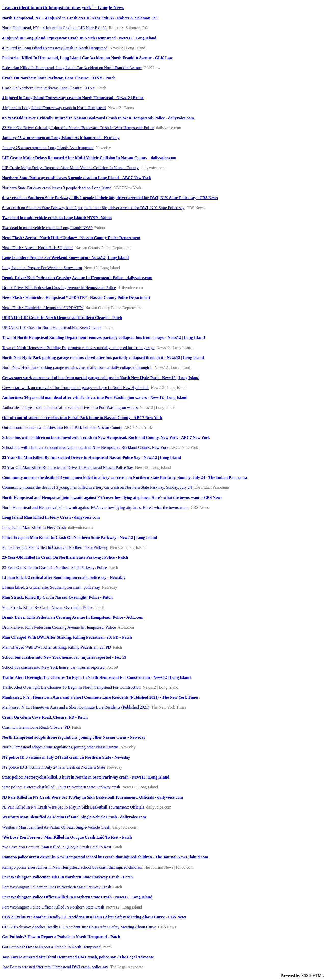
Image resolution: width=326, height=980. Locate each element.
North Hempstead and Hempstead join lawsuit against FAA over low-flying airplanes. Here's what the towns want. (95, 507)
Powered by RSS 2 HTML (302, 976)
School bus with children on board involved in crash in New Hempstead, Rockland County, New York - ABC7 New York (106, 437)
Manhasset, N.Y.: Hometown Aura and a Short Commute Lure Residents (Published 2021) (76, 707)
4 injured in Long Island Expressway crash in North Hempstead (54, 108)
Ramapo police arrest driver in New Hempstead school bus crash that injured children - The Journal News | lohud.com (105, 857)
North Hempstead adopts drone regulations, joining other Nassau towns (60, 747)
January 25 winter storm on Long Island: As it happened (48, 148)
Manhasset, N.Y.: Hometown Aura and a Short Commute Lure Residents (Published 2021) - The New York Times (100, 697)
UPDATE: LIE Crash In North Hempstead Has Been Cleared (52, 328)
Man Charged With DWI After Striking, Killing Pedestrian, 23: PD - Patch (67, 637)
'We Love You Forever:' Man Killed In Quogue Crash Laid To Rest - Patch (67, 837)
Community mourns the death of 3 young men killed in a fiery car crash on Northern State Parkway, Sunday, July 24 (97, 487)
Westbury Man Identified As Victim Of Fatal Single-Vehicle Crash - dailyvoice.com (74, 817)
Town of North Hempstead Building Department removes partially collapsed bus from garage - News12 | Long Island (103, 337)
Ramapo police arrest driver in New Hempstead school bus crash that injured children (72, 867)
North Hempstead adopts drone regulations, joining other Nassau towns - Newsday (74, 737)
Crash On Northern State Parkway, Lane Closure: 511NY (49, 88)
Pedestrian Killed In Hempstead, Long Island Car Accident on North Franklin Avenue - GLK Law (87, 58)
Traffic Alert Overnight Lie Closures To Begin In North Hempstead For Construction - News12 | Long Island (96, 677)
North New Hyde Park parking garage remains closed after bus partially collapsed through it (77, 367)
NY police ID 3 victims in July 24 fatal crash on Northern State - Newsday (66, 757)
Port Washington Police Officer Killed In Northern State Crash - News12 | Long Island (77, 897)
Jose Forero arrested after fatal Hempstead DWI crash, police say (55, 967)
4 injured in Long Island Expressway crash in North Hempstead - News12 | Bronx (73, 98)
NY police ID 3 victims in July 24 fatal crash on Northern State (54, 767)
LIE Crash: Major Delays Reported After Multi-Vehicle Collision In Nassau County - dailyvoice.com (89, 158)
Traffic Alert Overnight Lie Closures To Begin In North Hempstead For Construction (71, 687)
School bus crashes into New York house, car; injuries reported (53, 667)
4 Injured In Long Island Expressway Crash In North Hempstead (55, 48)
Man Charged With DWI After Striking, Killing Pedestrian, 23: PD (57, 647)
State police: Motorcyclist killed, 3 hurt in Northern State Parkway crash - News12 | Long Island (86, 777)
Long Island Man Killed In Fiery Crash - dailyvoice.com (51, 517)
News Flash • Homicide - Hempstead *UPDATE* (43, 308)
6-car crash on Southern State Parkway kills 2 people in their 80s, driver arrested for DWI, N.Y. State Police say (93, 208)
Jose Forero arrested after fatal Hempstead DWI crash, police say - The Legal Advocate (78, 957)
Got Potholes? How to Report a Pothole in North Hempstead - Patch (61, 937)
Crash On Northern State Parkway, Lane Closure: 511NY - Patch (59, 78)
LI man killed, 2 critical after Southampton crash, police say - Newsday (64, 577)
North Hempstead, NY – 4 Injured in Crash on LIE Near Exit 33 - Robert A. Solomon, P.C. (81, 18)
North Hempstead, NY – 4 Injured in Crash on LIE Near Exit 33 (54, 28)
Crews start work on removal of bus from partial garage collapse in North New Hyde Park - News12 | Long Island (101, 378)
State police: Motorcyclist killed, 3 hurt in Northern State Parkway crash (61, 787)
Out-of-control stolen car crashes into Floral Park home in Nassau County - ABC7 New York (82, 418)
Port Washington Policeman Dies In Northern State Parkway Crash (57, 887)
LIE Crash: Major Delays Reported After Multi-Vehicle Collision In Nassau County (70, 168)
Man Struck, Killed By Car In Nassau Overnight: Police (48, 607)
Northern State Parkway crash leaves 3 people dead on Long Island (57, 188)
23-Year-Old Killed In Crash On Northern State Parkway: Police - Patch (65, 557)
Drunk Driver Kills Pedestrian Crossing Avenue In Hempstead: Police (59, 288)
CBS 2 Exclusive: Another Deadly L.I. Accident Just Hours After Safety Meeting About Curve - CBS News (94, 917)
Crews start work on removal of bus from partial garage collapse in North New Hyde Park (75, 388)
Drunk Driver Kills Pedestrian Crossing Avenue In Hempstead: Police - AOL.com (73, 617)
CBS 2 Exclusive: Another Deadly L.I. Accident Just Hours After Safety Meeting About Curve (79, 927)
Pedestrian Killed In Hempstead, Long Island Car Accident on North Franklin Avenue (72, 68)
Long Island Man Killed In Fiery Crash (34, 528)
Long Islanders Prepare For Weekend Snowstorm (42, 268)
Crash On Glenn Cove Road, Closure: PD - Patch (45, 717)
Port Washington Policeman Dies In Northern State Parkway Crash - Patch (67, 877)
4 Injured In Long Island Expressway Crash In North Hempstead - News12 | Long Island (79, 38)
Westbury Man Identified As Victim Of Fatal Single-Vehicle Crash (56, 827)
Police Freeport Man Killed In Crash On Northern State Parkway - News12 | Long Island (80, 537)
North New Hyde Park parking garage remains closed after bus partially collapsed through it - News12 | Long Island (103, 358)
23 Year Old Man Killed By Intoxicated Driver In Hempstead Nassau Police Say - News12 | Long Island (91, 458)
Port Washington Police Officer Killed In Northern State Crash (53, 907)
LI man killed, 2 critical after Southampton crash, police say (51, 587)
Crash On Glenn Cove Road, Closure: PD (36, 727)
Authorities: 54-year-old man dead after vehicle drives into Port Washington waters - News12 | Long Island (95, 398)
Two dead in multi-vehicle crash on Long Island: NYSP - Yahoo (57, 218)
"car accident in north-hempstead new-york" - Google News (63, 8)
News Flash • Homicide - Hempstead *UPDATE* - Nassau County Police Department (76, 298)
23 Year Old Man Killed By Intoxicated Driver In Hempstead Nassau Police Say (67, 467)
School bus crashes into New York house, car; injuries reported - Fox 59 (64, 657)
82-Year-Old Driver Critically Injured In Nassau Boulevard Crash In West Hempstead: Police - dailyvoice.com (98, 118)
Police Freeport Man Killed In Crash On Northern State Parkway (55, 547)
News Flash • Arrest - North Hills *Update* (38, 248)
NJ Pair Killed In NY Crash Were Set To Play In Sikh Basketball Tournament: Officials (73, 807)
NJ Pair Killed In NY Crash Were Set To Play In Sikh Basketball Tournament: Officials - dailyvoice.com (92, 797)
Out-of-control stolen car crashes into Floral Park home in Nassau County (62, 428)
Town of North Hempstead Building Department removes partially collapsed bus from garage (78, 348)
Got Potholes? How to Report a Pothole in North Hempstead (51, 947)
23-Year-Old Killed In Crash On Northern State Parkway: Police (55, 567)
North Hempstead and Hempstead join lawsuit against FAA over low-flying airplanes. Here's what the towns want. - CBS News (112, 498)
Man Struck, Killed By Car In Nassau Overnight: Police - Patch (57, 597)
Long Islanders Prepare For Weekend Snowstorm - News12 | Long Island (65, 258)
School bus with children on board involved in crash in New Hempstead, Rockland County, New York (85, 447)
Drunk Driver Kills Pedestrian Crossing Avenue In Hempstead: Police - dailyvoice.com (77, 278)
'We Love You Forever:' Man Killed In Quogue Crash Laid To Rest (57, 847)
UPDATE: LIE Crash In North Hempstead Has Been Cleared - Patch (62, 318)
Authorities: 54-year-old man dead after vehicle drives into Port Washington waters (70, 407)
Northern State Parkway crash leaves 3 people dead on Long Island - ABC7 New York (76, 178)
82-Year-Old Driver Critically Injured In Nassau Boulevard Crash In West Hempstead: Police (78, 128)
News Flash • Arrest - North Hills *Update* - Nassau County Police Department (71, 238)
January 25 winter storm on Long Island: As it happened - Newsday (61, 138)
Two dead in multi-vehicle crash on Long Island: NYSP (47, 228)
